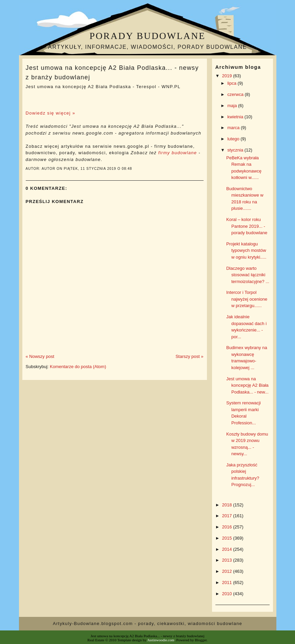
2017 (228, 516)
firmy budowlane (177, 153)
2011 (228, 582)
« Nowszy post (40, 356)
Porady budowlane (147, 36)
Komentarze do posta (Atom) (78, 367)
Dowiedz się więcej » (51, 113)
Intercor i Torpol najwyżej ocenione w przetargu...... (247, 299)
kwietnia (236, 117)
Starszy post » (189, 356)
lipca (232, 83)
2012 (228, 571)
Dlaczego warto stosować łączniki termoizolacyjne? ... (248, 275)
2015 (228, 538)
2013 (228, 560)
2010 (228, 594)
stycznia (236, 150)
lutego (234, 139)
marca (234, 128)
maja (233, 106)
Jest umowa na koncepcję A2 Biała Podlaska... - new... (247, 385)
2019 (228, 76)
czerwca (236, 94)
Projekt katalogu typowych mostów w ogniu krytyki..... (246, 250)
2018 (228, 505)
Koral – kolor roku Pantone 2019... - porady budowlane (247, 226)
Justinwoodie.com (161, 640)
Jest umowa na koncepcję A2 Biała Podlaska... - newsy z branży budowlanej (112, 72)
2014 (228, 549)
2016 (228, 527)
